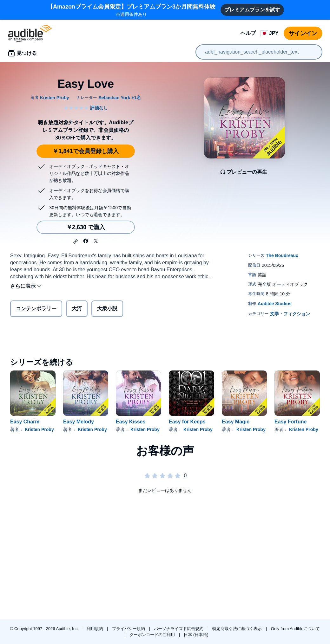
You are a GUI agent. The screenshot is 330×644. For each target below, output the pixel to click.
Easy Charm (25, 422)
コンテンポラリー (36, 309)
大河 (77, 309)
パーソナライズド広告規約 (179, 629)
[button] (76, 241)
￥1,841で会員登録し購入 (86, 151)
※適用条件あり (131, 10)
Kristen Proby (39, 429)
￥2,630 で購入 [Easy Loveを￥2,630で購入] (86, 227)
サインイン (303, 33)
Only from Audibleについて (296, 629)
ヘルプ (248, 33)
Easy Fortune (290, 422)
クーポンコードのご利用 (153, 635)
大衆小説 (107, 309)
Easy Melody (79, 422)
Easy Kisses (131, 422)
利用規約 (96, 629)
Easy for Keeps (187, 422)
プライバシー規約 (129, 629)
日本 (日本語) (196, 635)
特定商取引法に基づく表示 (238, 629)
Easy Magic (236, 422)
